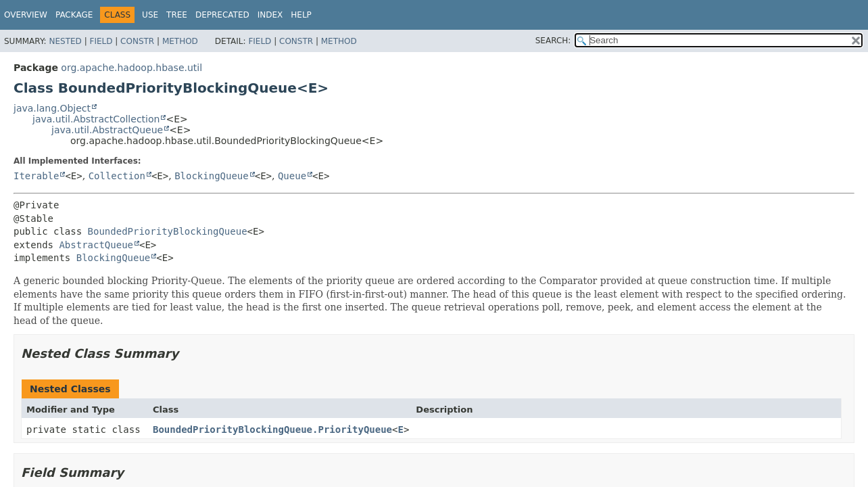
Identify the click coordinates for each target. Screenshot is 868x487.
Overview (26, 15)
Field (101, 41)
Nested (65, 41)
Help (301, 15)
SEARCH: (553, 41)
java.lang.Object (52, 108)
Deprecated (222, 15)
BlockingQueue (212, 176)
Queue (292, 176)
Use (150, 15)
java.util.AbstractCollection (96, 119)
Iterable (36, 176)
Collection (117, 176)
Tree (177, 15)
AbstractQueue (96, 245)
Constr (137, 41)
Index (270, 15)
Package (74, 15)
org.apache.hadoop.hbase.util (131, 68)
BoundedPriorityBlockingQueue (168, 231)
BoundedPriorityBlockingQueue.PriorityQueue (272, 430)
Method (180, 41)
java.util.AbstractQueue (107, 130)
